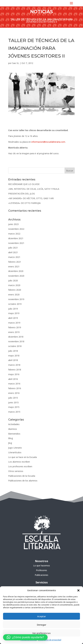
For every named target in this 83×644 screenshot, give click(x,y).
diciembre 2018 (16, 337)
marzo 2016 (14, 384)
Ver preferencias (41, 633)
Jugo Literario (15, 448)
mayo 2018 (14, 356)
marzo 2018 (14, 365)
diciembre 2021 (16, 238)
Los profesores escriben (20, 466)
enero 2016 (14, 393)
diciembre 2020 (16, 271)
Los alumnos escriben (19, 462)
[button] (78, 590)
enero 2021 (14, 267)
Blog (11, 438)
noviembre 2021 (16, 243)
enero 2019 (14, 332)
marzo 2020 (14, 285)
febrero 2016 (15, 388)
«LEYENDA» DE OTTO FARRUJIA (24, 203)
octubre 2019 (15, 304)
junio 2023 (13, 224)
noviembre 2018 (16, 341)
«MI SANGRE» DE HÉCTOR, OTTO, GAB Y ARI (31, 198)
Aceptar (42, 616)
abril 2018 (13, 360)
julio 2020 (13, 281)
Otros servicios (16, 471)
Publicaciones (41, 575)
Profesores (41, 570)
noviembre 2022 (16, 229)
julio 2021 (13, 248)
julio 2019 (13, 309)
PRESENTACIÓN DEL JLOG (22, 194)
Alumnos (13, 429)
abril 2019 (13, 318)
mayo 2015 (14, 407)
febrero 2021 (15, 262)
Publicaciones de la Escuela (22, 476)
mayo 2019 (14, 313)
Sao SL (16, 63)
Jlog (10, 443)
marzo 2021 (14, 257)
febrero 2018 (15, 370)
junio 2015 (13, 402)
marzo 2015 (14, 412)
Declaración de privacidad (50, 640)
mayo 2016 (14, 374)
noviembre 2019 (16, 299)
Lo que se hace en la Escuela (23, 457)
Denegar (42, 625)
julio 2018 (13, 351)
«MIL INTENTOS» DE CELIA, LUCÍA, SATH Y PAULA (34, 189)
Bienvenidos (14, 434)
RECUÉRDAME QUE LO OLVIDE (24, 184)
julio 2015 (13, 398)
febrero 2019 (15, 327)
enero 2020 (14, 295)
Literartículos (15, 452)
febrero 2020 (15, 290)
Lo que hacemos (42, 566)
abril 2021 (13, 252)
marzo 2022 (14, 234)
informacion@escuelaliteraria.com (48, 142)
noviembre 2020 (16, 276)
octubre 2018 (15, 346)
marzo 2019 (14, 323)
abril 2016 (13, 379)
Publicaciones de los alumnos (23, 481)
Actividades (14, 424)
